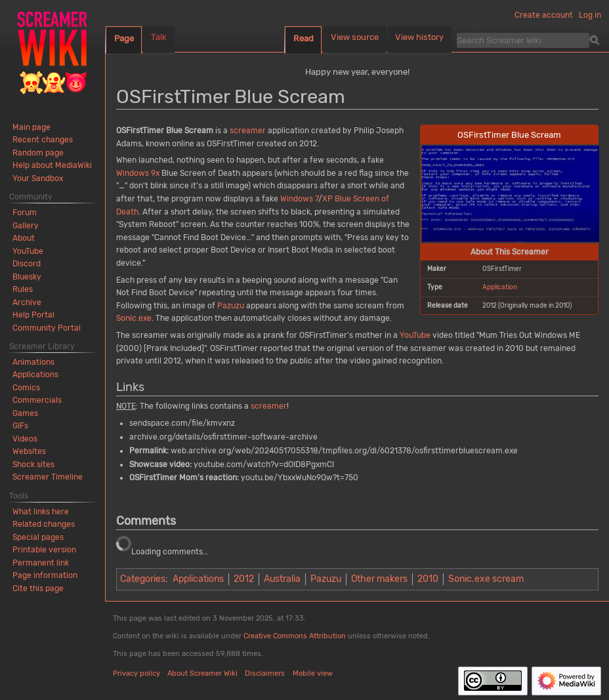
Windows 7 (299, 199)
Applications (198, 579)
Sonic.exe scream (486, 579)
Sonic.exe (134, 318)
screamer (248, 131)
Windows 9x (138, 173)
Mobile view (313, 673)
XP (327, 199)
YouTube (415, 335)
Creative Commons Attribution (295, 636)
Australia (282, 579)
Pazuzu (231, 306)
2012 (244, 579)
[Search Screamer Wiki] (523, 40)
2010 (428, 579)
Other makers (379, 579)
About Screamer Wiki (202, 673)
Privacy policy (136, 673)
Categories (143, 579)
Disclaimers (265, 673)
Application (500, 287)
